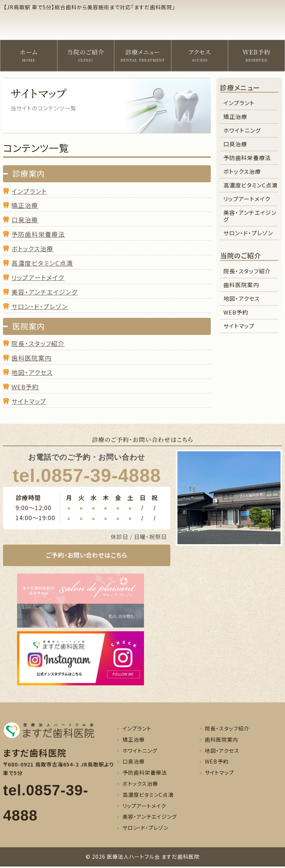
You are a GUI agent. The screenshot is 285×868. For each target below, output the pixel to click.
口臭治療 (25, 220)
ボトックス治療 (32, 249)
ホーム (29, 55)
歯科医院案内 (32, 358)
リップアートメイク (38, 277)
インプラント (29, 191)
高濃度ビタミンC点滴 (42, 263)
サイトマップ (29, 401)
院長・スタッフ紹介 (38, 343)
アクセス (200, 55)
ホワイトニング (242, 130)
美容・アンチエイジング (45, 292)
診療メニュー (143, 55)
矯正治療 (25, 205)
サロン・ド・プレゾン (40, 306)
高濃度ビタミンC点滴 (250, 185)
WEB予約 (257, 55)
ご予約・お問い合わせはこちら (87, 556)
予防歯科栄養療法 (38, 234)
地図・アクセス (32, 372)
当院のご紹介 (86, 55)
